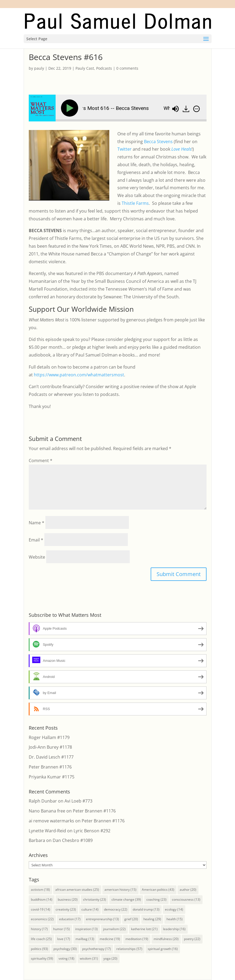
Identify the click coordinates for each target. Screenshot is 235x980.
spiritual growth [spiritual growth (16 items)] (163, 949)
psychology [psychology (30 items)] (65, 949)
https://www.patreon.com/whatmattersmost (79, 375)
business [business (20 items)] (68, 899)
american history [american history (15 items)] (120, 890)
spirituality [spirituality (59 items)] (42, 958)
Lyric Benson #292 (92, 831)
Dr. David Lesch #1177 (51, 757)
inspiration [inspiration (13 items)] (86, 929)
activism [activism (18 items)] (40, 890)
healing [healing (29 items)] (152, 919)
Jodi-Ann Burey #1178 (50, 747)
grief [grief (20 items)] (131, 919)
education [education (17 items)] (70, 919)
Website (37, 557)
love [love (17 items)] (64, 939)
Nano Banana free (47, 811)
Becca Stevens (158, 142)
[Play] (71, 108)
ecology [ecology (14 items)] (174, 909)
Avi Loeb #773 (78, 801)
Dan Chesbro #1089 (73, 840)
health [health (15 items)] (175, 919)
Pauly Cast (85, 68)
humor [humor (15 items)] (62, 929)
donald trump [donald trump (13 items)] (146, 909)
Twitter (124, 149)
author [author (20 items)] (188, 890)
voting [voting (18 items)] (66, 958)
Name (37, 523)
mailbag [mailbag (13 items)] (85, 939)
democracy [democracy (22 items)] (116, 909)
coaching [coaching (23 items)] (156, 899)
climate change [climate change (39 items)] (126, 899)
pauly (39, 68)
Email (36, 540)
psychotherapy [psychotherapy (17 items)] (97, 949)
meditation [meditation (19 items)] (137, 939)
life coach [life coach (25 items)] (41, 939)
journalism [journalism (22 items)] (114, 929)
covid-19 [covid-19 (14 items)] (41, 909)
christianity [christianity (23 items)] (95, 899)
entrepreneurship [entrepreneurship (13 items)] (102, 919)
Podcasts (104, 68)
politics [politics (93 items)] (39, 949)
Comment (41, 461)
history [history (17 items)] (39, 929)
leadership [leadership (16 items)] (174, 929)
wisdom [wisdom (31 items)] (89, 958)
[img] (196, 109)
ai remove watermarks (51, 821)
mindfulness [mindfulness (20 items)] (166, 939)
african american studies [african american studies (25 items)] (77, 890)
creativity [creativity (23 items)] (66, 909)
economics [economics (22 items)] (42, 919)
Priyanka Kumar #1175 (52, 777)
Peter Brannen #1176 (50, 767)
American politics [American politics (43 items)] (158, 890)
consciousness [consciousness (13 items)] (186, 899)
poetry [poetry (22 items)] (192, 939)
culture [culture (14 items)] (90, 909)
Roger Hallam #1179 (49, 737)
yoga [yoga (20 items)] (110, 958)
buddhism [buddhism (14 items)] (42, 899)
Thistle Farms (135, 203)
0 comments (127, 68)
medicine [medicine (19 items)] (110, 939)
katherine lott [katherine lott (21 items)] (144, 929)
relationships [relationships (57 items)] (129, 949)
